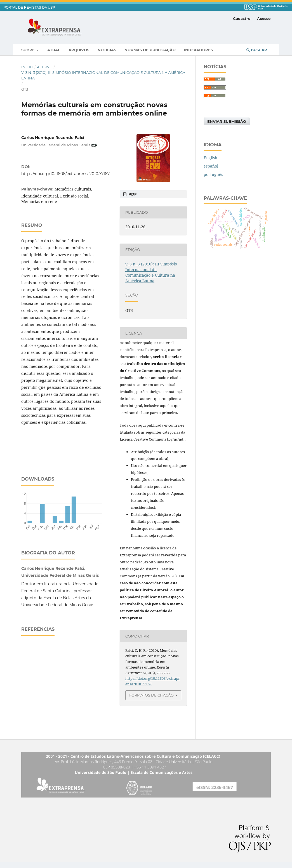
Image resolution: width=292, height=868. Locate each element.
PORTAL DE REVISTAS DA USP (29, 8)
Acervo (45, 67)
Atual (54, 50)
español (211, 166)
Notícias (107, 50)
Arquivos (79, 50)
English (210, 158)
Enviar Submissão (227, 121)
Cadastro (242, 18)
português (213, 174)
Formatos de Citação (151, 695)
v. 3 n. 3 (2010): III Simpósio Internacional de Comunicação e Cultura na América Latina (103, 75)
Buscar (257, 50)
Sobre (29, 50)
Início (27, 67)
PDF (132, 194)
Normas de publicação (150, 50)
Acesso (264, 18)
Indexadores (198, 50)
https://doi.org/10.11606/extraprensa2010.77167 (65, 174)
